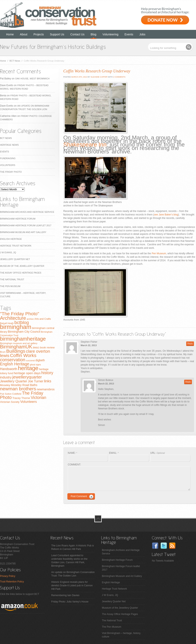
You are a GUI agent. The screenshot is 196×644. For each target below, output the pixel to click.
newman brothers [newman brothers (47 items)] (18, 389)
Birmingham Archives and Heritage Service (27, 212)
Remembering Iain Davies (65, 595)
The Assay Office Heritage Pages (21, 273)
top (98, 519)
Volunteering (110, 34)
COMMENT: (74, 465)
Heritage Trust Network (16, 246)
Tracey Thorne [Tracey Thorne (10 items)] (21, 398)
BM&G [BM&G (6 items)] (36, 348)
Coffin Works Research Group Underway (97, 71)
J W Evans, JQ (8, 252)
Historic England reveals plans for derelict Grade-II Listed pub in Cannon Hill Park (72, 585)
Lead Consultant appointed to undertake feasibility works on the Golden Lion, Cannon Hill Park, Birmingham (69, 561)
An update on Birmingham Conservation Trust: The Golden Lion (73, 574)
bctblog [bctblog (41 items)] (22, 323)
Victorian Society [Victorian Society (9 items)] (10, 402)
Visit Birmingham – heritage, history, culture (121, 635)
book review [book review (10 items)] (47, 347)
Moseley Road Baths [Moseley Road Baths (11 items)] (24, 385)
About (24, 34)
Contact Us (77, 34)
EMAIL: (114, 453)
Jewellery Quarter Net (15, 259)
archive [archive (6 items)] (30, 319)
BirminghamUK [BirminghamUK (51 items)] (16, 347)
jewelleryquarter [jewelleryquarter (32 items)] (27, 377)
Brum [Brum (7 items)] (3, 352)
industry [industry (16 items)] (6, 377)
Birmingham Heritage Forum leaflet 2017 (26, 225)
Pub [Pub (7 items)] (2, 394)
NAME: (72, 453)
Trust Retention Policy (12, 582)
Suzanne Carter (99, 77)
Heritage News (9, 145)
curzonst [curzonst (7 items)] (30, 360)
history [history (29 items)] (47, 373)
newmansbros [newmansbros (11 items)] (46, 389)
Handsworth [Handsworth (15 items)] (9, 369)
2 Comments (119, 77)
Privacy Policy (8, 576)
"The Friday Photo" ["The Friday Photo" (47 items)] (20, 314)
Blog (94, 34)
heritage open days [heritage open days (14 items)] (27, 373)
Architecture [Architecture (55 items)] (13, 318)
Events (129, 34)
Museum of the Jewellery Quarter (22, 266)
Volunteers (8, 165)
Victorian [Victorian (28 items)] (38, 397)
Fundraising (8, 158)
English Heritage (11, 239)
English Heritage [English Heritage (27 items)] (15, 364)
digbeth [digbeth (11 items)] (40, 360)
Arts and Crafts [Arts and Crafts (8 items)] (43, 319)
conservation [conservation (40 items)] (13, 360)
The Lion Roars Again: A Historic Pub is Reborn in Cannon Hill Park (73, 547)
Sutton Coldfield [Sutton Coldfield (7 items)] (13, 394)
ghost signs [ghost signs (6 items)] (35, 365)
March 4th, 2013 (79, 77)
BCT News (15, 61)
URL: (158, 453)
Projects (39, 34)
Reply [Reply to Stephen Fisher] (190, 344)
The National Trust (12, 279)
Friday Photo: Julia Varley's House (70, 602)
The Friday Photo (11, 172)
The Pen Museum (10, 286)
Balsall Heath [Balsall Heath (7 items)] (7, 323)
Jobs (143, 34)
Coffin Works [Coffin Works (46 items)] (23, 355)
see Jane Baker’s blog (166, 215)
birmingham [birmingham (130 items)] (16, 327)
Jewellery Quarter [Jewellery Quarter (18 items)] (14, 381)
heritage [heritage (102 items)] (28, 368)
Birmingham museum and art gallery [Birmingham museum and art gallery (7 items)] (19, 343)
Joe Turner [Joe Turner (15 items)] (36, 381)
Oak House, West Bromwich (32, 79)
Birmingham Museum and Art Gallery (23, 232)
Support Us (57, 34)
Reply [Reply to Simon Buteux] (188, 382)
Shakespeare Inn (85, 145)
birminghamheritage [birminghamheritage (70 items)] (23, 339)
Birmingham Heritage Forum (18, 219)
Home (10, 34)
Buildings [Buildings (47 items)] (16, 351)
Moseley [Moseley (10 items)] (5, 385)
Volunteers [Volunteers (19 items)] (29, 402)
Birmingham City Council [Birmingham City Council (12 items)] (24, 332)
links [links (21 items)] (48, 381)
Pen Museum (159, 253)
